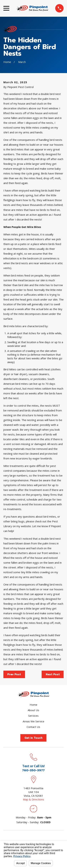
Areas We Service (33, 721)
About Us (33, 710)
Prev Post (14, 674)
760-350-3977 (33, 770)
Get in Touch (33, 738)
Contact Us (33, 727)
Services (33, 716)
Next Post (53, 674)
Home (33, 705)
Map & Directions (33, 799)
